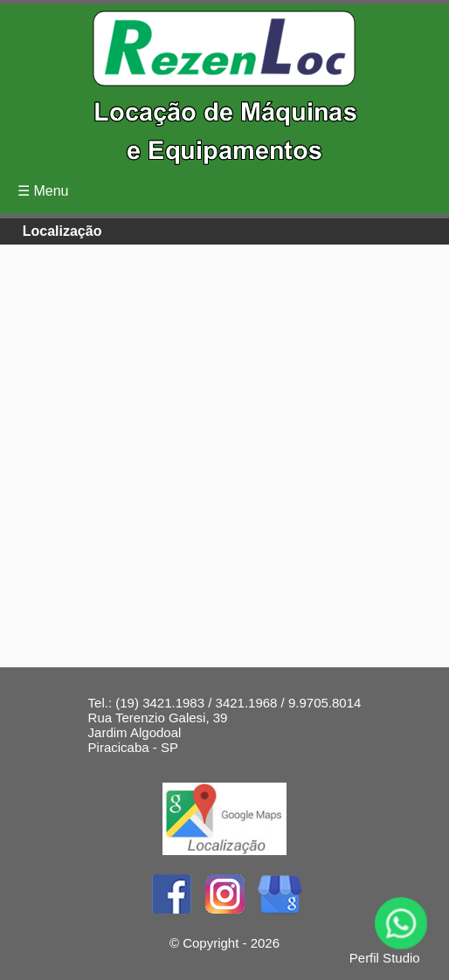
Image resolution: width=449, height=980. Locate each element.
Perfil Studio (385, 958)
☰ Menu (43, 191)
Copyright (211, 943)
